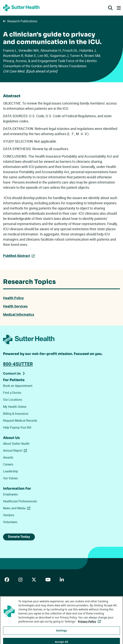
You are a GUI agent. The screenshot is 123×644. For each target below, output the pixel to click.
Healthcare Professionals (20, 501)
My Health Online (15, 407)
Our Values (10, 478)
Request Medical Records (20, 420)
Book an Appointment (18, 386)
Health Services (15, 306)
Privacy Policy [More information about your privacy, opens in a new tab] (90, 627)
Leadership (11, 471)
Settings (62, 636)
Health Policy (13, 298)
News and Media (17, 508)
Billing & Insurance (16, 414)
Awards (8, 457)
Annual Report (16, 450)
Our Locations (13, 400)
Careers (8, 464)
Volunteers (10, 522)
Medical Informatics (19, 314)
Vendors (9, 515)
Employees (10, 494)
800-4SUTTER (18, 364)
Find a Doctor (12, 393)
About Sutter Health (16, 444)
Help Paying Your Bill (17, 427)
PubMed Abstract (17, 256)
